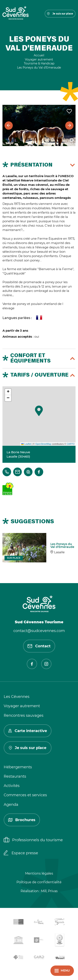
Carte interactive (28, 731)
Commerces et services (25, 795)
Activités (12, 786)
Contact (39, 646)
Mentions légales (39, 873)
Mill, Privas (49, 891)
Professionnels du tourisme (33, 840)
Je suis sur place (60, 14)
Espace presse (21, 853)
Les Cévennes (17, 697)
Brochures (22, 820)
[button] (39, 411)
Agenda (11, 805)
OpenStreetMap (43, 444)
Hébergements (18, 767)
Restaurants (15, 776)
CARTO (71, 444)
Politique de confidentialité (39, 882)
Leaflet (26, 444)
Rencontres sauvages (24, 715)
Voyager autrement (22, 706)
